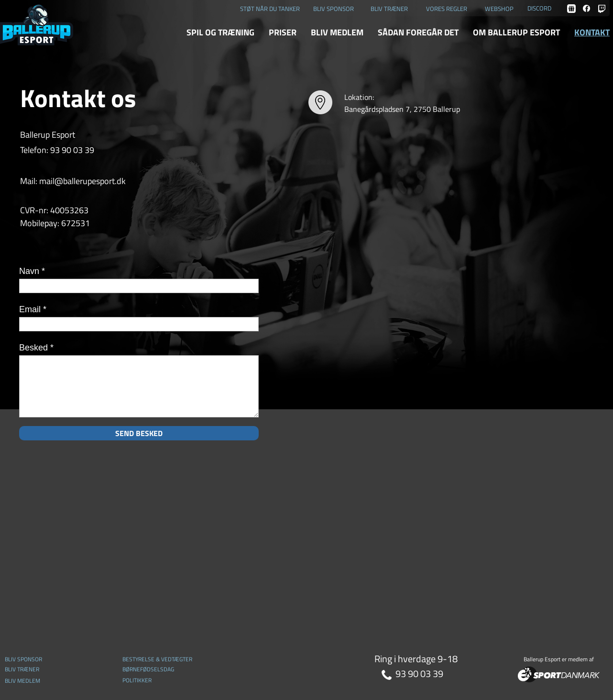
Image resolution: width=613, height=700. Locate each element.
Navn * (32, 271)
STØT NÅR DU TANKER (270, 9)
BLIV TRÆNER (389, 9)
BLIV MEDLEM (22, 681)
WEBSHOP (499, 9)
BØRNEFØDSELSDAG (148, 669)
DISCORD (539, 8)
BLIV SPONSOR (334, 9)
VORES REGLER (447, 9)
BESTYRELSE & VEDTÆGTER (157, 659)
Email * (33, 309)
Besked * (36, 348)
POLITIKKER (137, 680)
